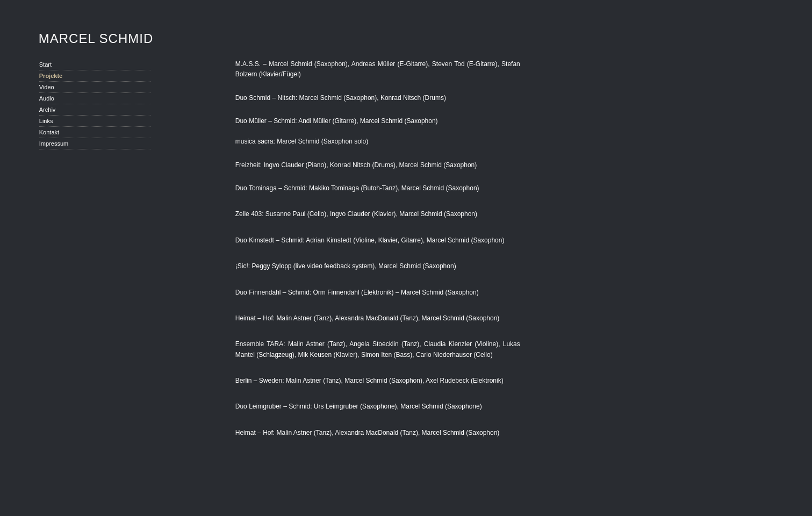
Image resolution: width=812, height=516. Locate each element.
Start (45, 64)
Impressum (54, 144)
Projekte (51, 76)
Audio (47, 98)
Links (46, 121)
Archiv (48, 110)
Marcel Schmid (96, 39)
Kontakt (49, 132)
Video (47, 87)
